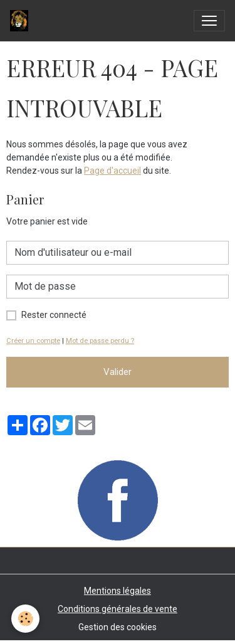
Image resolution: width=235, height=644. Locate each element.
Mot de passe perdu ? (100, 341)
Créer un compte (33, 341)
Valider (118, 372)
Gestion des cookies (118, 627)
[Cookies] (25, 619)
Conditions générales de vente (118, 609)
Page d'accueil (112, 171)
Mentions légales (118, 591)
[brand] (22, 21)
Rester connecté (54, 315)
